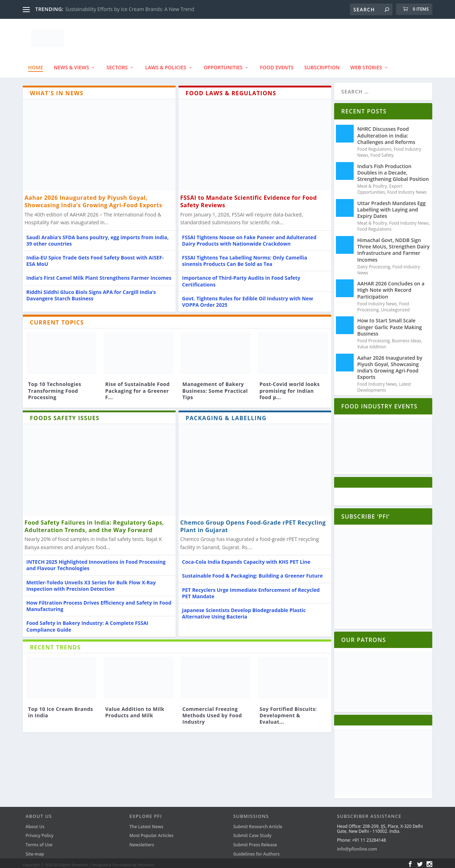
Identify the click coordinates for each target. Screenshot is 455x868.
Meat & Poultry (372, 183)
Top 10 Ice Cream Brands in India (61, 709)
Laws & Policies (166, 64)
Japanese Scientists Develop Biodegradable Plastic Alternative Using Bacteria (244, 610)
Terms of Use (39, 842)
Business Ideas (407, 337)
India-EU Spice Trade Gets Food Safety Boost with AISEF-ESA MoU (95, 258)
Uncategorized (395, 306)
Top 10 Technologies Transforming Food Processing (55, 387)
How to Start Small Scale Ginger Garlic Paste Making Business (390, 324)
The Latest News (146, 823)
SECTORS (117, 64)
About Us (35, 823)
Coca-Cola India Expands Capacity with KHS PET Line (246, 559)
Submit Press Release (255, 842)
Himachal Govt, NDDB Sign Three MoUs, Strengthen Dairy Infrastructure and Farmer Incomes (394, 246)
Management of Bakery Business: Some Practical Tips (215, 387)
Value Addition (372, 343)
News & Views (71, 64)
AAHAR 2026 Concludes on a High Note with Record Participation (391, 287)
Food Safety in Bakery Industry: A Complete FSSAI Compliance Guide (87, 623)
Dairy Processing (374, 263)
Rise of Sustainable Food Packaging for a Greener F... (137, 387)
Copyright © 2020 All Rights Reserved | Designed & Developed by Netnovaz (89, 862)
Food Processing (373, 337)
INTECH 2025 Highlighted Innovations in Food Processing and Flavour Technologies (96, 562)
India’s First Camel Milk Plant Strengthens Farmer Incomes (99, 275)
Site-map (35, 850)
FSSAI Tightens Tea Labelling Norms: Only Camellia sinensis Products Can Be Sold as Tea (245, 258)
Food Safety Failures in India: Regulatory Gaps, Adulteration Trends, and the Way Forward (94, 523)
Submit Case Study (252, 832)
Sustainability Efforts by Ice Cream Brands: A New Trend (130, 9)
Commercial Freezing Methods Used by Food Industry (212, 712)
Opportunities (223, 64)
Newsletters (142, 842)
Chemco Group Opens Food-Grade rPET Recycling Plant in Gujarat (253, 523)
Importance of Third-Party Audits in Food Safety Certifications (241, 278)
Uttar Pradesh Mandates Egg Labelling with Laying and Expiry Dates (391, 206)
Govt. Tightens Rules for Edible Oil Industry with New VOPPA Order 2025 (248, 298)
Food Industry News (407, 189)
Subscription (322, 64)
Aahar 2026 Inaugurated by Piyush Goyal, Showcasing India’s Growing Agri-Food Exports (93, 198)
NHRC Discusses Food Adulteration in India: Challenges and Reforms (386, 132)
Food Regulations (374, 146)
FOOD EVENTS (277, 64)
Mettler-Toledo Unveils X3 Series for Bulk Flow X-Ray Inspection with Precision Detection (91, 582)
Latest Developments (384, 384)
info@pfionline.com (357, 846)
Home (36, 64)
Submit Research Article (258, 823)
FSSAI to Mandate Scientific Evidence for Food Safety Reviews (248, 198)
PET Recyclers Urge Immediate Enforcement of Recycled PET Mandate (251, 590)
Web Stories (366, 64)
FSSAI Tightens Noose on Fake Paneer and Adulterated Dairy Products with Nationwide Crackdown (249, 237)
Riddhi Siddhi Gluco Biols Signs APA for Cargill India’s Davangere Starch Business (91, 292)
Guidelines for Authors (256, 850)
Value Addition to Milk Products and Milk (135, 709)
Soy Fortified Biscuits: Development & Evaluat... (288, 712)
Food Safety (382, 152)
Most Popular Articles (151, 832)
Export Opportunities (380, 186)
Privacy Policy (40, 832)
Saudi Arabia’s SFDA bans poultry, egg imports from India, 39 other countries (98, 237)
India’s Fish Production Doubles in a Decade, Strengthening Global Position (393, 169)
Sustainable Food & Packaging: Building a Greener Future (252, 572)
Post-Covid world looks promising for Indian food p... (290, 387)
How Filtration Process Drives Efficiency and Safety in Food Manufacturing (99, 602)
